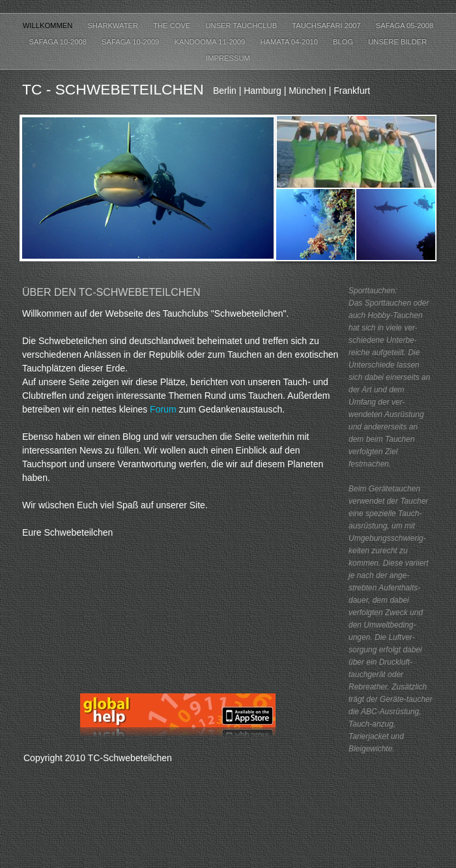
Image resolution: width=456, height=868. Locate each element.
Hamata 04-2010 (290, 42)
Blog (344, 42)
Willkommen (49, 25)
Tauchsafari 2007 (327, 25)
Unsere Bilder (397, 42)
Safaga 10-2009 (131, 42)
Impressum (228, 58)
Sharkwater (114, 25)
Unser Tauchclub (243, 25)
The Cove (173, 25)
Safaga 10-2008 (59, 42)
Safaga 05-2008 (405, 25)
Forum (163, 409)
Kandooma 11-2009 (210, 42)
